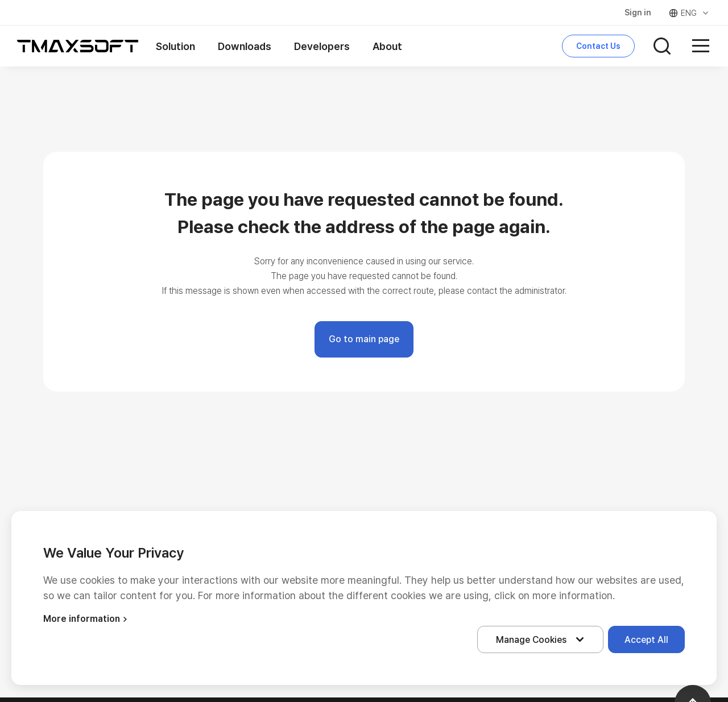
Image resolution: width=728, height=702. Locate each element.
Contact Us (598, 46)
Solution (175, 46)
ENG (690, 13)
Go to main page (364, 339)
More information (87, 619)
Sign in (638, 13)
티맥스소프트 (78, 46)
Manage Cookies (543, 639)
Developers (322, 46)
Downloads (245, 46)
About (387, 46)
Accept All (646, 640)
